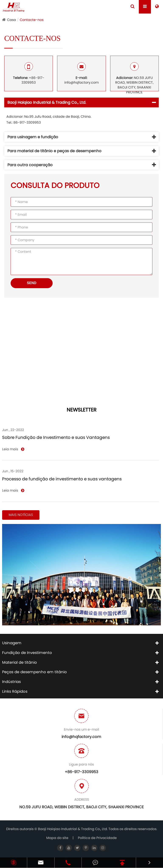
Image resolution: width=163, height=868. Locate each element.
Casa (11, 20)
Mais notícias (21, 515)
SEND (32, 283)
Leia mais (13, 449)
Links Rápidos (15, 691)
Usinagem (12, 643)
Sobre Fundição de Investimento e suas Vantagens (56, 437)
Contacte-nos (32, 20)
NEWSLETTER (82, 410)
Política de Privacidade (97, 838)
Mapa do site (57, 838)
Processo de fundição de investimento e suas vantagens (62, 479)
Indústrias (11, 682)
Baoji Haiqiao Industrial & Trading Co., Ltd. (73, 829)
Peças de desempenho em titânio (34, 672)
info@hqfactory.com (81, 74)
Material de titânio (20, 662)
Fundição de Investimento (27, 653)
